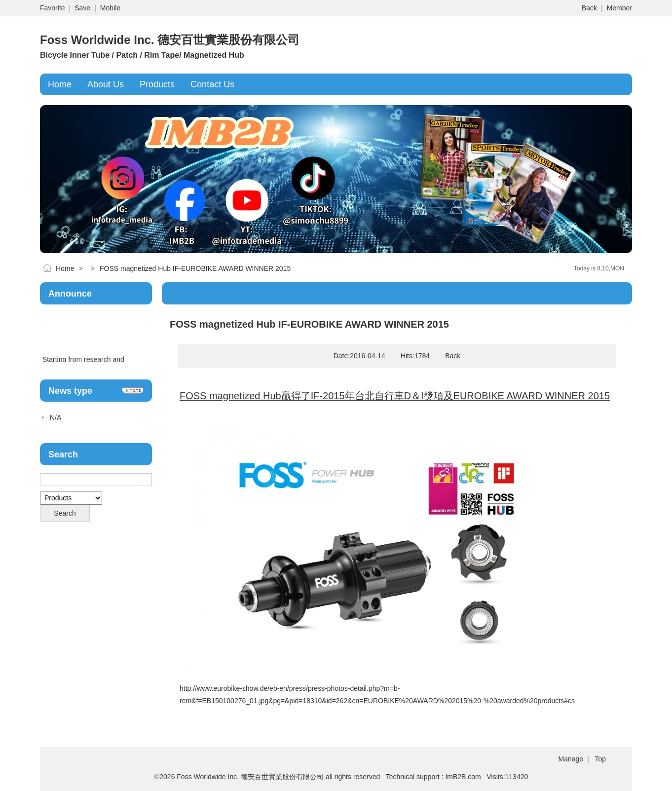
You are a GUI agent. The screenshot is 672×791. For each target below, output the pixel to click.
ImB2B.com (463, 777)
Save (82, 8)
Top (600, 759)
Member (619, 8)
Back (589, 8)
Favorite (53, 8)
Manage (571, 759)
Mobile (110, 8)
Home (65, 268)
